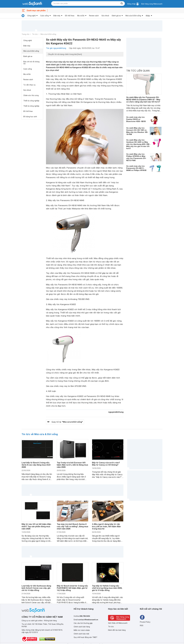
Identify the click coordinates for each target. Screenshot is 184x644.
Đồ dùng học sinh (30, 117)
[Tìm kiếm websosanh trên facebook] (142, 617)
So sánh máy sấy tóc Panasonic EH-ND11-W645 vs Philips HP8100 (136, 168)
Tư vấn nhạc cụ (29, 85)
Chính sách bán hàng (82, 627)
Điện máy (57, 16)
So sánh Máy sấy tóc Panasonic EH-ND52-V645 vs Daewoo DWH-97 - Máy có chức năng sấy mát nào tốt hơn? (143, 99)
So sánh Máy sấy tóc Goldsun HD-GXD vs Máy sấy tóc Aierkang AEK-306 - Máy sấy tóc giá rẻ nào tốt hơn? (138, 144)
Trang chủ (25, 34)
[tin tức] (23, 16)
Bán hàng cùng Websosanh (152, 4)
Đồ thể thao (70, 16)
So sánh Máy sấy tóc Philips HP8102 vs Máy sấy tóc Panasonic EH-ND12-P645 (136, 157)
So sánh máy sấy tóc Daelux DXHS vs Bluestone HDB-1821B (136, 119)
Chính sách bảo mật (81, 634)
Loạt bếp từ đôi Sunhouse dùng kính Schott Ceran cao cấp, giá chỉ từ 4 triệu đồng (36, 588)
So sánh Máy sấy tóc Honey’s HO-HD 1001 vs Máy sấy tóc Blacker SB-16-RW (137, 131)
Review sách (94, 16)
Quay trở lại (67, 422)
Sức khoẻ (105, 16)
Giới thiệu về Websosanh (118, 623)
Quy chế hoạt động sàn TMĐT (85, 637)
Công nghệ (31, 16)
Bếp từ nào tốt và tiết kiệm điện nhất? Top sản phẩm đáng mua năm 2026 (36, 526)
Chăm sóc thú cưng (31, 95)
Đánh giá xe (116, 16)
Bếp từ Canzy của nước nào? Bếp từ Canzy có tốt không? (106, 464)
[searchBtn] (122, 4)
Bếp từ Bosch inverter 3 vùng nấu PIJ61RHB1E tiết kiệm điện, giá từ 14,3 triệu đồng (72, 588)
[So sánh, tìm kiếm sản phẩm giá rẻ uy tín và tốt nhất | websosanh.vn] (32, 4)
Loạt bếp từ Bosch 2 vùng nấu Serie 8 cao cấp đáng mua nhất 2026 (36, 465)
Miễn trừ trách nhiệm (82, 630)
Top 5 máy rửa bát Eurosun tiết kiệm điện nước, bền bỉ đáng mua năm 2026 (72, 465)
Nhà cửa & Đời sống (133, 16)
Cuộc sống (44, 16)
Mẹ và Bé (81, 16)
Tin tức (35, 34)
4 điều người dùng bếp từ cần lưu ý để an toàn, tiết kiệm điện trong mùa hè (106, 526)
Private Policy (145, 622)
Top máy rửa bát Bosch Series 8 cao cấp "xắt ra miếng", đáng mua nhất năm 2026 (72, 526)
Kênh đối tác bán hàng (117, 630)
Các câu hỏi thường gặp (83, 623)
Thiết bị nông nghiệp (31, 106)
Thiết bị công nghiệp (31, 101)
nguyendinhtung (116, 412)
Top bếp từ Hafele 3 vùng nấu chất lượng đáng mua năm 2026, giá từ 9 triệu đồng (107, 588)
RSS (142, 626)
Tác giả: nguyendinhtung (56, 48)
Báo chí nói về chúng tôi (31, 63)
